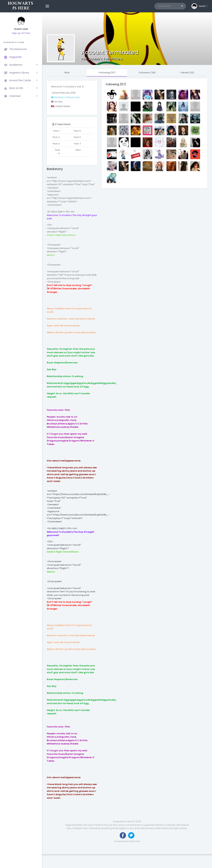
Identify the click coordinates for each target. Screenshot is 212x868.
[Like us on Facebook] (123, 835)
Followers (147, 73)
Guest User (21, 29)
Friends (187, 73)
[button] (200, 6)
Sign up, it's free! (21, 33)
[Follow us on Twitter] (131, 835)
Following (107, 73)
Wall (67, 73)
